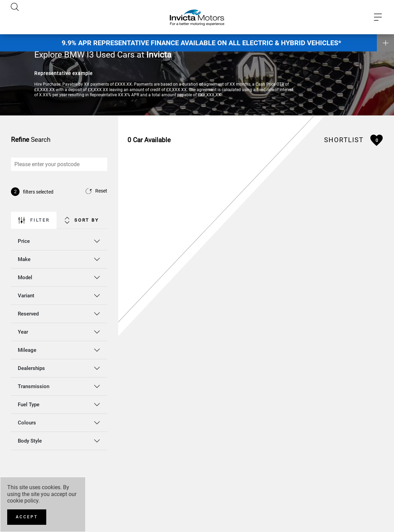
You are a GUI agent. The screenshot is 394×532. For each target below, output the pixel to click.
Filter (34, 220)
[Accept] (27, 517)
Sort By (82, 220)
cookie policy (23, 501)
